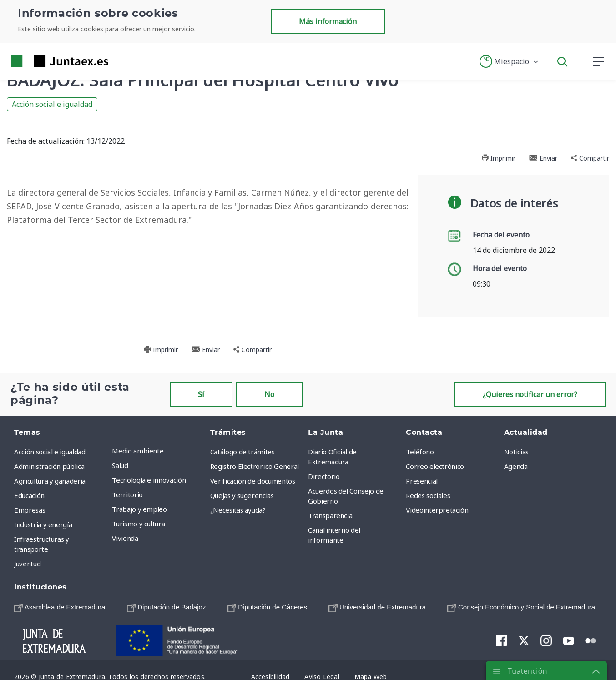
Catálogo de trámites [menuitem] (242, 452)
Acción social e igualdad (52, 104)
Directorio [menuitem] (324, 476)
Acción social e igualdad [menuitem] (50, 452)
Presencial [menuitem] (422, 481)
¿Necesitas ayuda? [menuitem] (238, 510)
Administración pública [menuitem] (49, 466)
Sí (201, 394)
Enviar (543, 158)
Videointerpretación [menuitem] (437, 510)
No (269, 394)
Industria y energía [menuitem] (43, 524)
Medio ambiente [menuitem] (138, 451)
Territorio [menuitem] (127, 494)
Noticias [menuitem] (516, 452)
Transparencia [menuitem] (330, 515)
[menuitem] (60, 607)
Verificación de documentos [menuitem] (253, 481)
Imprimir (498, 158)
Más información (328, 21)
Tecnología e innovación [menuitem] (149, 480)
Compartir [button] (590, 158)
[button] (509, 61)
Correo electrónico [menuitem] (435, 466)
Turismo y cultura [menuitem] (138, 524)
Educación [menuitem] (29, 495)
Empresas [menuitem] (30, 510)
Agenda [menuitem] (516, 466)
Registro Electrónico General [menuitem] (255, 466)
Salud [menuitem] (120, 465)
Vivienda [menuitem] (125, 538)
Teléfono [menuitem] (420, 452)
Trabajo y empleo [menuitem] (139, 509)
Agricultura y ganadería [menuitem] (50, 481)
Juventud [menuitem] (27, 564)
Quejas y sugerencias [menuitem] (242, 495)
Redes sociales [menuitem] (428, 495)
